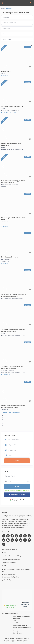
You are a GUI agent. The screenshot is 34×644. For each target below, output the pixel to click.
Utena (14, 620)
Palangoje (16, 631)
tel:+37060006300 (9, 574)
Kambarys (12, 371)
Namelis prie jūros (6, 185)
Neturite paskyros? (10, 491)
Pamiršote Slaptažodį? (23, 491)
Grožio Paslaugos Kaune (9, 563)
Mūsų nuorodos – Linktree (9, 549)
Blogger (4, 553)
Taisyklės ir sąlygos (10, 641)
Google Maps (8, 580)
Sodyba (3, 73)
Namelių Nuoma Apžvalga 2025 (11, 559)
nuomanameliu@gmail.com (12, 577)
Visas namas (19, 298)
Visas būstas (15, 185)
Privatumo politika (22, 641)
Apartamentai (5, 222)
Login (17, 486)
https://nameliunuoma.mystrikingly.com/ (13, 556)
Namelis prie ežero (6, 259)
